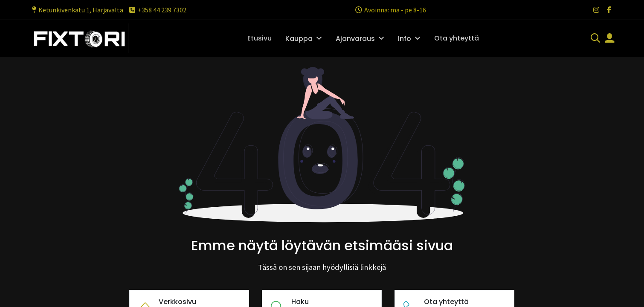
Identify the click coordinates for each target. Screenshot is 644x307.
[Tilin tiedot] (609, 39)
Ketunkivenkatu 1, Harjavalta (77, 10)
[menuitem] (260, 38)
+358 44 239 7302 (157, 10)
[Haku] (595, 39)
